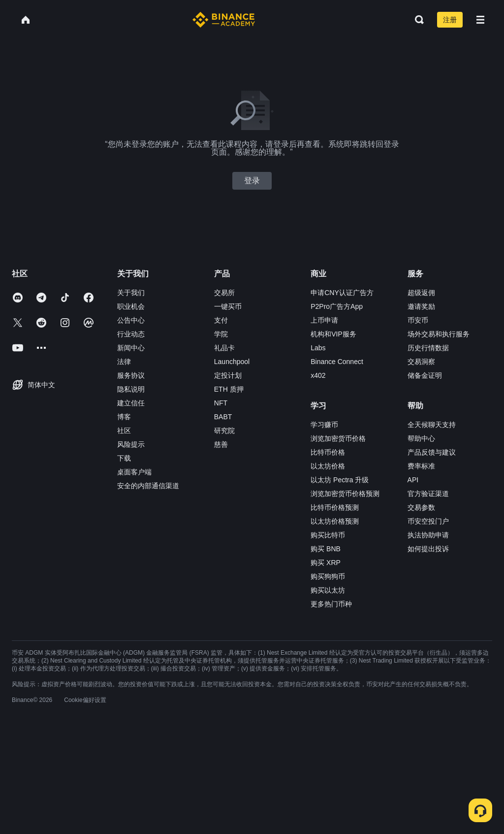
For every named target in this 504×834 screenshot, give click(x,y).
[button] (480, 20)
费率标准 (421, 466)
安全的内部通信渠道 (148, 486)
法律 (124, 362)
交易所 (224, 293)
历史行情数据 (428, 348)
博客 (124, 417)
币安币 (418, 320)
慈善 (221, 444)
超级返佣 (421, 293)
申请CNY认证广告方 (342, 293)
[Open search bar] (416, 20)
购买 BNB (326, 549)
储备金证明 (425, 375)
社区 (124, 431)
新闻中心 (131, 348)
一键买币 (228, 306)
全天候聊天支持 (432, 425)
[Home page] (224, 20)
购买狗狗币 (328, 576)
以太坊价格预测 (335, 521)
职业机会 (131, 306)
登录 (252, 181)
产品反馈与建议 (432, 452)
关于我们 (131, 293)
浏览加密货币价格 (338, 438)
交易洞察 (421, 362)
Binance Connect (337, 362)
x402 (318, 375)
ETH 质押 (229, 389)
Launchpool (232, 362)
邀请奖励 (421, 306)
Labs (318, 348)
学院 (221, 334)
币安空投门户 (428, 521)
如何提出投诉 (428, 549)
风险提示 (131, 444)
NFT (221, 403)
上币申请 (324, 320)
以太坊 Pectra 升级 (340, 480)
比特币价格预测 (335, 507)
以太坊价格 (328, 466)
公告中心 (131, 320)
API (413, 480)
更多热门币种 (331, 604)
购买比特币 (328, 535)
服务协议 (131, 375)
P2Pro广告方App (337, 306)
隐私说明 (131, 389)
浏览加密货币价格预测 (345, 494)
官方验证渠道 (428, 494)
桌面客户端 (134, 472)
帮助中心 (421, 438)
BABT (223, 417)
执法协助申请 (428, 535)
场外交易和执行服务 (439, 334)
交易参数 (421, 507)
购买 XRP (326, 563)
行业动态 (131, 334)
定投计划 (228, 375)
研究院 (224, 431)
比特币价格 (328, 452)
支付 (221, 320)
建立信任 (131, 403)
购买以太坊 (328, 590)
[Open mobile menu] (480, 20)
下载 (124, 458)
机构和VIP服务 (333, 334)
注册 (450, 20)
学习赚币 (324, 425)
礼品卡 (224, 348)
